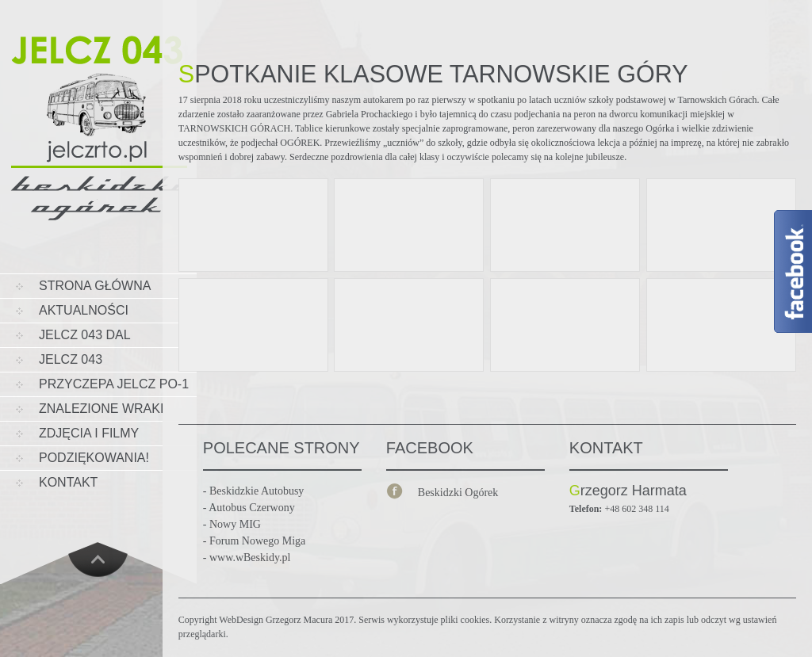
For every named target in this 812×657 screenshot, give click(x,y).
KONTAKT (68, 482)
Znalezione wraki (101, 409)
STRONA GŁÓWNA (95, 286)
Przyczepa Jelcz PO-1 (114, 384)
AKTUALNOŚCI (84, 310)
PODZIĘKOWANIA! (94, 458)
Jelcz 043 (71, 359)
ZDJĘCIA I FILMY (89, 433)
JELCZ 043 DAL (85, 335)
